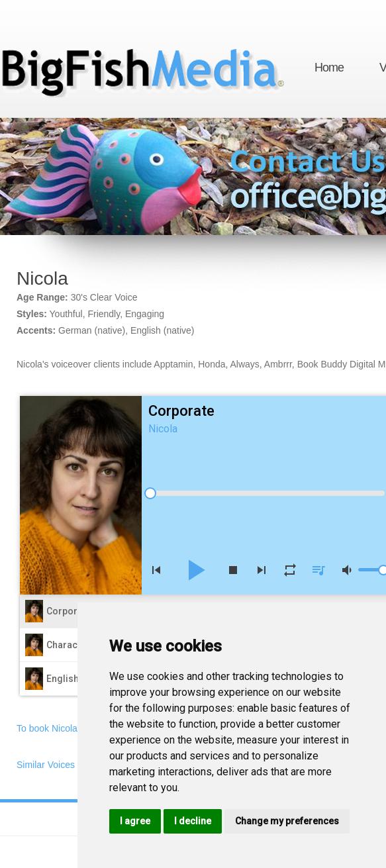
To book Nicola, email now (71, 728)
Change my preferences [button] (287, 821)
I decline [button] (193, 821)
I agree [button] (135, 821)
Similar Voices (46, 765)
